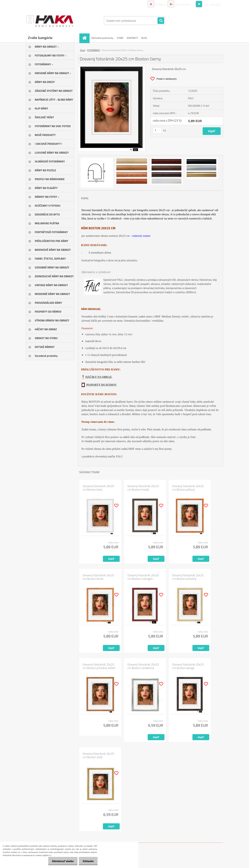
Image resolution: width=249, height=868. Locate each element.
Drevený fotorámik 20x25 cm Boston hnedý (143, 488)
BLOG (144, 38)
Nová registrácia (182, 4)
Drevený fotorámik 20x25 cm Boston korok (98, 577)
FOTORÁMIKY (94, 50)
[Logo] (50, 21)
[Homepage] (86, 38)
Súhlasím (88, 861)
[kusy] (157, 130)
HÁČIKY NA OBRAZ (99, 377)
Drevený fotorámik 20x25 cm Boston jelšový (188, 488)
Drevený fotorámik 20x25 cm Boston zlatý (98, 755)
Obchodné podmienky (102, 38)
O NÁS (120, 38)
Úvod (82, 50)
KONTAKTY (132, 38)
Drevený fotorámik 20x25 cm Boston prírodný (188, 577)
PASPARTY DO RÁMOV (102, 385)
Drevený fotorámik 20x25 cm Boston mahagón (143, 577)
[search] (161, 21)
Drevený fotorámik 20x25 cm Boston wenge (188, 666)
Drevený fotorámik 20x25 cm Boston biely (98, 488)
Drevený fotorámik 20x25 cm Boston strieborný (143, 666)
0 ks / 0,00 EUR (212, 4)
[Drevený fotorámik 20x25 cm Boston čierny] (112, 68)
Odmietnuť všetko (61, 861)
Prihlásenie (159, 4)
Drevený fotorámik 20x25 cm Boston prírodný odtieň (99, 666)
